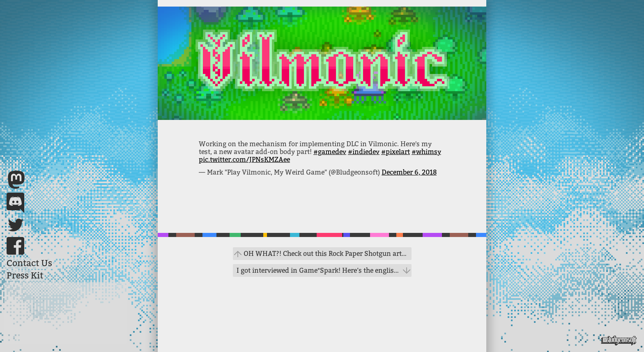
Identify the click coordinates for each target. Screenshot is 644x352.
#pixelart (396, 152)
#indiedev (364, 152)
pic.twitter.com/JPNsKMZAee (244, 160)
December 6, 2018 (409, 172)
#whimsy (426, 152)
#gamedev (330, 152)
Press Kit (25, 276)
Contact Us (29, 263)
